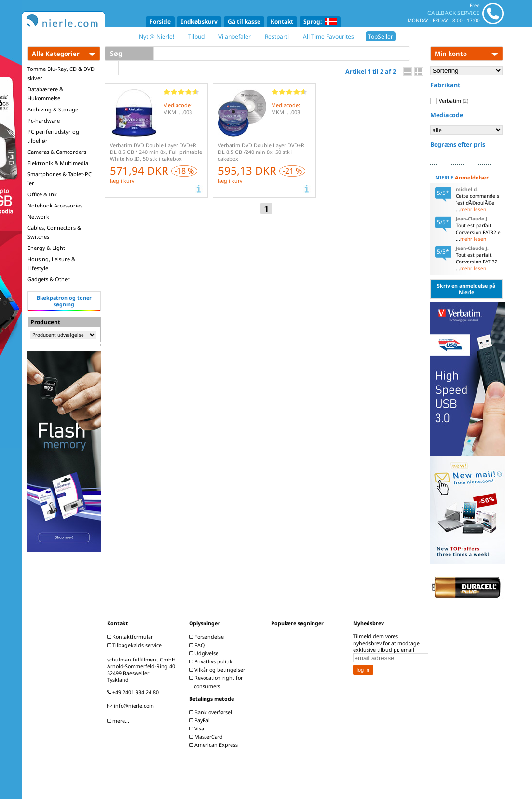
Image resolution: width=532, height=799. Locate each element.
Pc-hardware (44, 120)
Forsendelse (208, 637)
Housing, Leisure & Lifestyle (51, 263)
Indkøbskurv (199, 21)
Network (38, 216)
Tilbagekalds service (136, 645)
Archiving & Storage (53, 109)
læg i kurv (122, 181)
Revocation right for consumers (217, 682)
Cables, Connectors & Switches (54, 232)
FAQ (198, 645)
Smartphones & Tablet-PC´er (60, 179)
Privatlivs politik (212, 661)
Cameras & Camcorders (57, 152)
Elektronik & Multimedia (58, 163)
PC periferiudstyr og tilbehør (53, 136)
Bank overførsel (212, 712)
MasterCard (207, 737)
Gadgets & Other (49, 279)
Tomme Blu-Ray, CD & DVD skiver (61, 73)
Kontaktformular (131, 637)
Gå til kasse (244, 21)
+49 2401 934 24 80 (134, 692)
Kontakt (282, 21)
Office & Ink (42, 194)
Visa (198, 729)
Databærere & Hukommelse (45, 94)
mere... (119, 721)
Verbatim (449, 101)
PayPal (201, 720)
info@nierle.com (132, 706)
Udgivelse (205, 653)
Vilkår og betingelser (218, 670)
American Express (215, 745)
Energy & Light (46, 248)
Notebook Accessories (55, 205)
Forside (160, 21)
